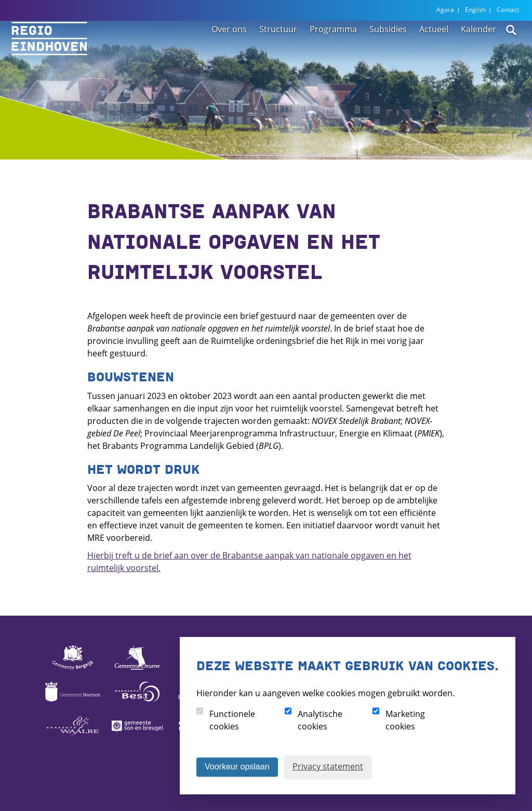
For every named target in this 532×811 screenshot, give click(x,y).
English (475, 10)
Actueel (434, 53)
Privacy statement (328, 766)
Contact (508, 10)
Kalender (478, 53)
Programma (333, 53)
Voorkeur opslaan (237, 767)
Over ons (229, 53)
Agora (445, 10)
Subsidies (388, 53)
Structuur (278, 53)
